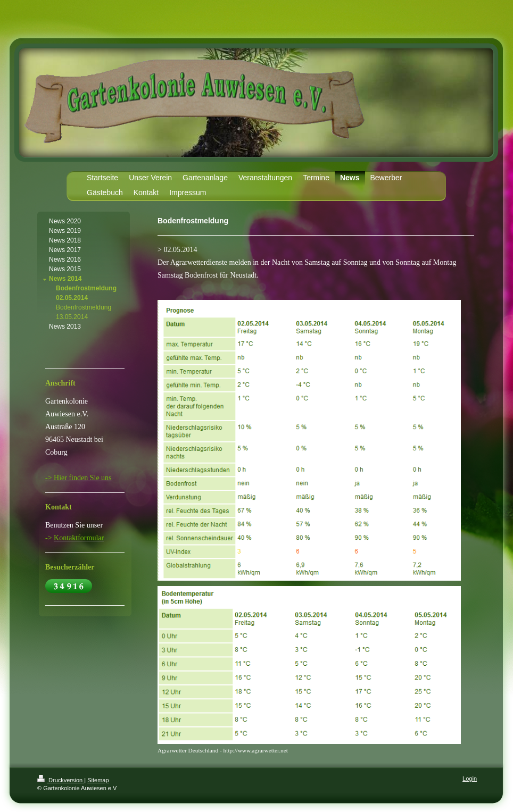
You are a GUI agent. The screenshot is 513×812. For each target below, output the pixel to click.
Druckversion (61, 780)
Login (470, 778)
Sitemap (98, 780)
